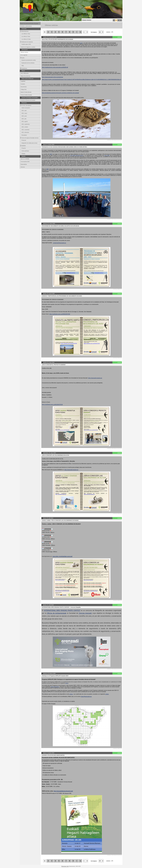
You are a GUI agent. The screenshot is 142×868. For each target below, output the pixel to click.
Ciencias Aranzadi (85, 613)
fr (121, 20)
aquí (81, 43)
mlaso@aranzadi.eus (86, 696)
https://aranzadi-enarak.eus (95, 378)
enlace (67, 683)
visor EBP (107, 155)
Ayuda (22, 58)
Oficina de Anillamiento (56, 613)
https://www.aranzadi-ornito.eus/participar (53, 77)
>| (80, 32)
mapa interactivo (55, 687)
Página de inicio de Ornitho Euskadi (29, 24)
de (65, 613)
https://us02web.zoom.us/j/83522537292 (60, 314)
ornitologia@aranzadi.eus (59, 243)
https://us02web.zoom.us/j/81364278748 (52, 404)
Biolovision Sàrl (65, 866)
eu (114, 20)
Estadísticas (23, 68)
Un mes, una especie (26, 105)
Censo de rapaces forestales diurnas (29, 138)
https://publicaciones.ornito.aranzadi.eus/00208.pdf (55, 67)
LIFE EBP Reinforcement (77, 155)
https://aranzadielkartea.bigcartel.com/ (63, 791)
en (118, 20)
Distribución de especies (26, 42)
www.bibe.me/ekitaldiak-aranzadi (62, 556)
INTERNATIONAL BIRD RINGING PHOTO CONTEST (62, 610)
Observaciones (24, 31)
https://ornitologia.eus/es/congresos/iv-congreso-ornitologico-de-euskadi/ (60, 93)
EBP (51, 154)
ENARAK (23, 146)
